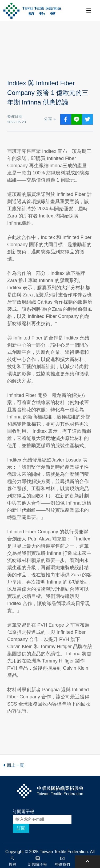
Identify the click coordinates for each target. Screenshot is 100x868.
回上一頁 (14, 765)
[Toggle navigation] (89, 11)
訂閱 (21, 828)
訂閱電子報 (23, 812)
